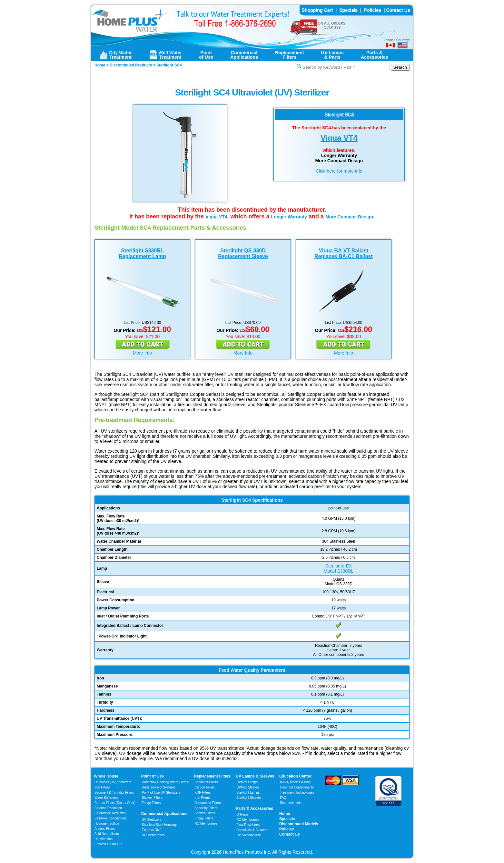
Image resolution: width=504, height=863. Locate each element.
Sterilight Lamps (248, 793)
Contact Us (289, 834)
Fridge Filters (151, 803)
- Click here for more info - (339, 171)
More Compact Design (349, 217)
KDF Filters (203, 793)
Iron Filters (102, 787)
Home (285, 814)
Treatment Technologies (297, 793)
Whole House (106, 776)
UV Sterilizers (152, 820)
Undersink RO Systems (159, 787)
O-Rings (242, 814)
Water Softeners (106, 798)
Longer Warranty (289, 217)
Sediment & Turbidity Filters (114, 793)
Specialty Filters (206, 808)
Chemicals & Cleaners (252, 830)
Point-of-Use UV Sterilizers (161, 793)
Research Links (291, 803)
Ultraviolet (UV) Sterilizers (113, 782)
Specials (287, 819)
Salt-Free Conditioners (111, 818)
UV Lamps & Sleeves (255, 776)
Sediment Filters (206, 782)
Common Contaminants (297, 787)
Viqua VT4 (339, 138)
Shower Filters (152, 798)
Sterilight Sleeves (249, 798)
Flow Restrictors (248, 825)
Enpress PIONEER (108, 844)
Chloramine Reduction (110, 813)
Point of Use (153, 776)
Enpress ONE (152, 830)
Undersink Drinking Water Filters (165, 782)
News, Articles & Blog (295, 782)
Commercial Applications (164, 814)
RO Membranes (153, 835)
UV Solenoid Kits (248, 835)
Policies (287, 829)
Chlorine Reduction (108, 808)
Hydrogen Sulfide (107, 823)
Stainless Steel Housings (160, 825)
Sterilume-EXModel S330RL (339, 568)
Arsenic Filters (105, 829)
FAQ (283, 798)
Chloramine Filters (208, 803)
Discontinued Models (299, 824)
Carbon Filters (115, 803)
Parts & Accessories (254, 808)
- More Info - (142, 353)
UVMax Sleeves (248, 787)
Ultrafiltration (104, 839)
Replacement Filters (212, 776)
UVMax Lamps (247, 782)
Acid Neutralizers (107, 834)
